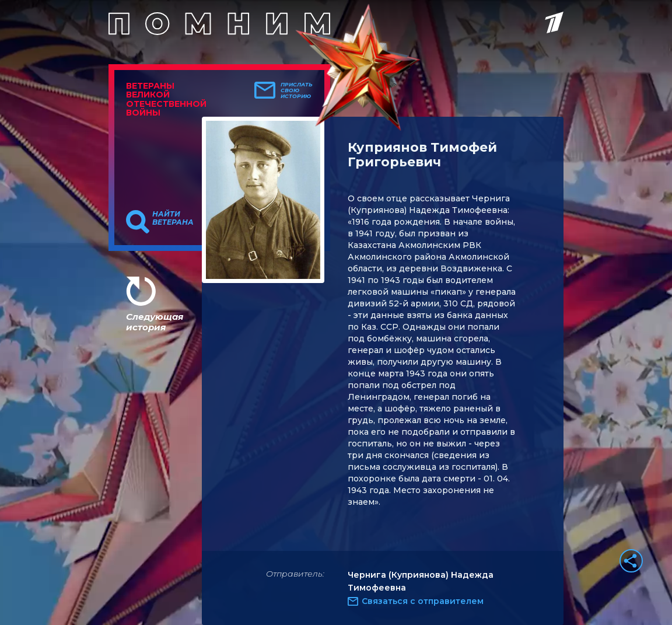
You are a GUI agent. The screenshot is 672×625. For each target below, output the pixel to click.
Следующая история (155, 322)
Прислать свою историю (297, 90)
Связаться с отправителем (423, 601)
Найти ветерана (173, 218)
